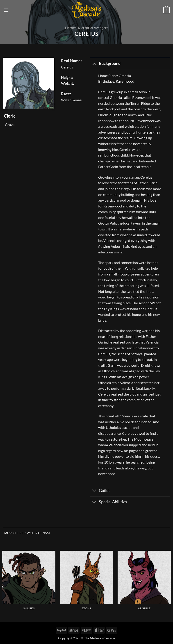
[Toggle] (94, 63)
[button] (6, 10)
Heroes (71, 28)
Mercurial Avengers (93, 28)
